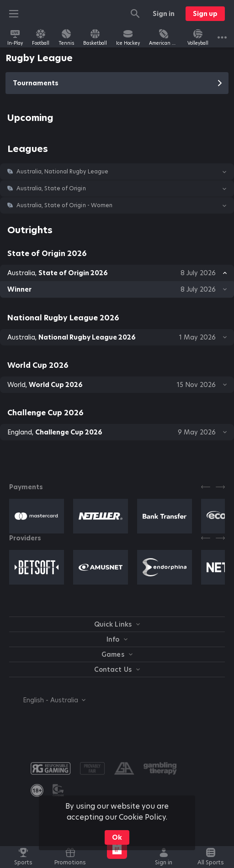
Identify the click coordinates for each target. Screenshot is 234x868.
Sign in (164, 14)
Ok (117, 837)
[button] (117, 172)
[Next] (220, 487)
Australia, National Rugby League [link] (62, 172)
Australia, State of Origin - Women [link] (64, 205)
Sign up (205, 14)
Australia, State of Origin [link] (51, 188)
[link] (15, 37)
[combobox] (47, 700)
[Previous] (206, 487)
